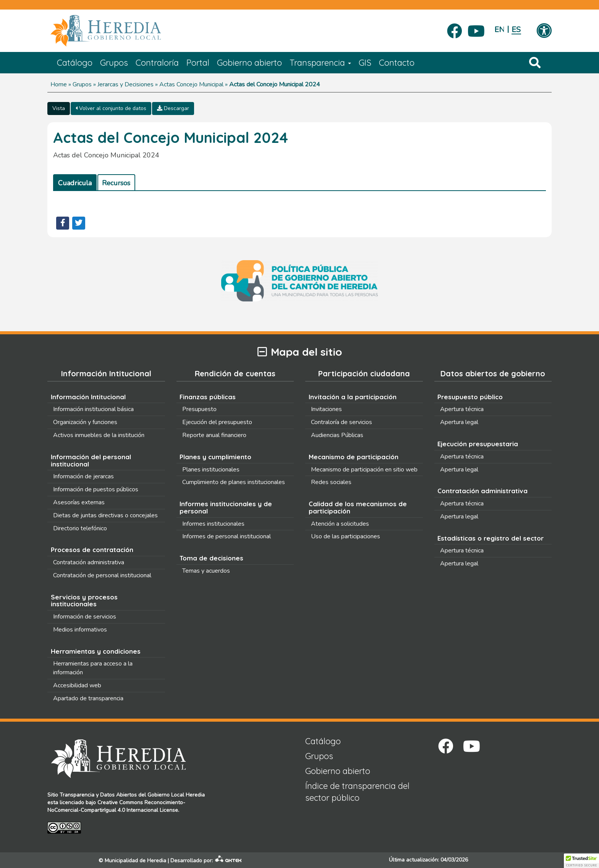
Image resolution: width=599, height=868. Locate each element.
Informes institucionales (213, 524)
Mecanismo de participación (354, 457)
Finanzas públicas (208, 397)
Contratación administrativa (89, 562)
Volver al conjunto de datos (111, 108)
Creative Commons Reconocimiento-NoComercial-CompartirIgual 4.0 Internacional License (116, 806)
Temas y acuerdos (206, 571)
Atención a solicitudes (340, 524)
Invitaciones (326, 409)
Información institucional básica (93, 409)
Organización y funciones (85, 422)
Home (59, 84)
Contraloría (157, 63)
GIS (365, 63)
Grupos (114, 63)
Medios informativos (80, 630)
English (499, 30)
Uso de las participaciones (346, 536)
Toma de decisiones (211, 558)
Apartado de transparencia (88, 698)
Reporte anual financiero (214, 435)
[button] (581, 861)
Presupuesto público (470, 397)
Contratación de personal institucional (102, 575)
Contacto (397, 63)
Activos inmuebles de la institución (99, 435)
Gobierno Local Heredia (176, 795)
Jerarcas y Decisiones (125, 84)
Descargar (173, 108)
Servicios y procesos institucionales (84, 601)
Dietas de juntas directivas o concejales (105, 515)
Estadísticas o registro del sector (491, 538)
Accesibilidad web (77, 685)
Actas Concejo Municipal (191, 84)
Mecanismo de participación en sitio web (364, 470)
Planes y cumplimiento (215, 457)
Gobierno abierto (249, 63)
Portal (198, 63)
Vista (59, 108)
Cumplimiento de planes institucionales (234, 482)
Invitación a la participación (353, 397)
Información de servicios (85, 617)
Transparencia (320, 63)
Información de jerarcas (83, 476)
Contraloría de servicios (342, 422)
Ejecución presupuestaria (478, 444)
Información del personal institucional (91, 460)
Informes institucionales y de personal (226, 507)
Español (516, 30)
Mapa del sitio (300, 352)
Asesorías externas (79, 502)
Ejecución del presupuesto (217, 422)
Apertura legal (459, 422)
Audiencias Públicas (337, 435)
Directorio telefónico (80, 528)
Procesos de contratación (92, 550)
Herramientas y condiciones (96, 651)
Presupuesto (199, 409)
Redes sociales (331, 482)
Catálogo (75, 63)
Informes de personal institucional (227, 536)
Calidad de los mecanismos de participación (358, 507)
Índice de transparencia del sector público (357, 792)
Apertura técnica (462, 409)
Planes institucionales (211, 470)
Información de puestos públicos (96, 489)
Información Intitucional (88, 397)
